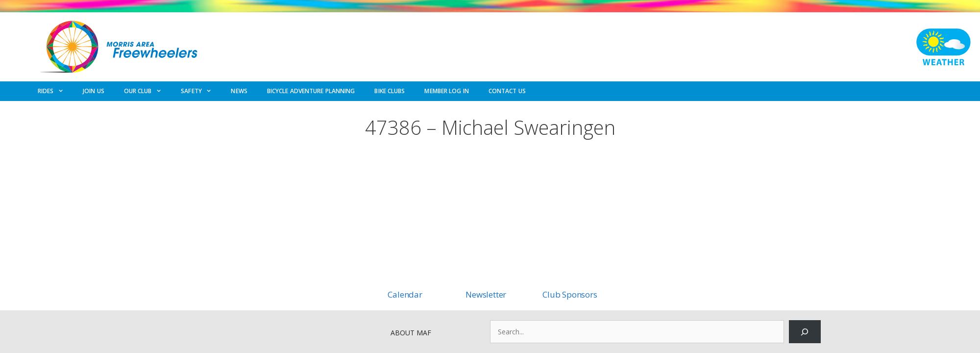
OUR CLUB (147, 91)
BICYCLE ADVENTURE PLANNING (311, 91)
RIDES (55, 91)
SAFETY (201, 91)
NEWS (239, 91)
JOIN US (94, 91)
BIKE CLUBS (390, 91)
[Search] (805, 332)
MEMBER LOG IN (446, 91)
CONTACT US (507, 91)
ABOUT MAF (411, 333)
